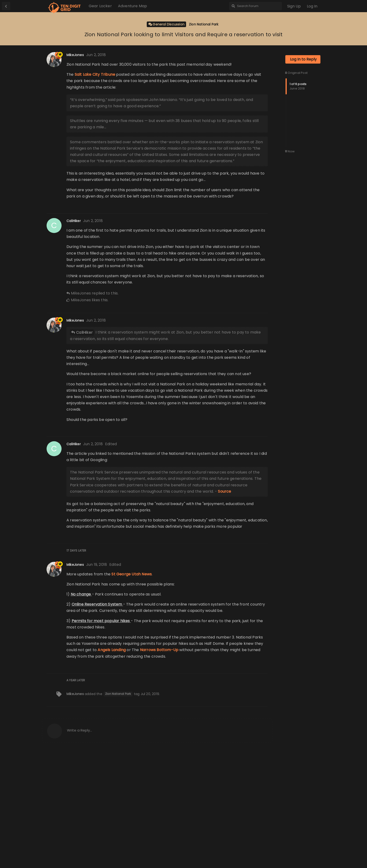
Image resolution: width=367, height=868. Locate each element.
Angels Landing (112, 764)
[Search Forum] (255, 6)
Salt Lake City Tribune (95, 123)
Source (224, 605)
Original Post (296, 102)
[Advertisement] (303, 67)
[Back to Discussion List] (6, 6)
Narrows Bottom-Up (159, 764)
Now (290, 181)
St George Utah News (132, 688)
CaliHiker (84, 446)
